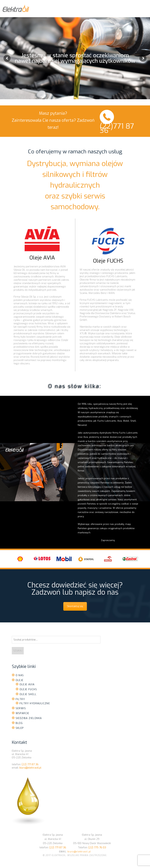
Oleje (20, 680)
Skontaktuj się (75, 606)
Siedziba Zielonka (29, 718)
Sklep (20, 728)
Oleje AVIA (42, 258)
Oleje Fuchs (28, 689)
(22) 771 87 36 (30, 764)
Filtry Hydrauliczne (35, 703)
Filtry (20, 699)
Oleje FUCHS (108, 261)
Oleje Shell (28, 694)
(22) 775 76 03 (97, 847)
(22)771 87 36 (117, 128)
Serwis (21, 708)
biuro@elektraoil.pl (30, 768)
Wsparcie (23, 713)
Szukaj (18, 651)
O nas (20, 675)
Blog (19, 723)
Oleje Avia (27, 685)
